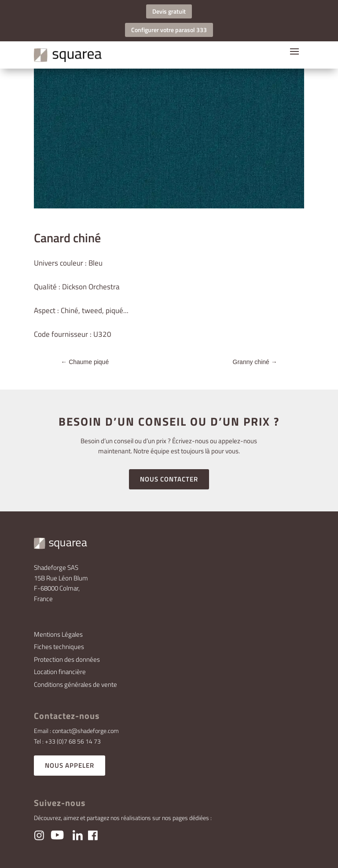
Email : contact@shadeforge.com (76, 731)
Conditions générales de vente (75, 684)
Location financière (60, 672)
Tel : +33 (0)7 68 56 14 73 (67, 741)
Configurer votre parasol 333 (169, 30)
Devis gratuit (169, 11)
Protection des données (67, 659)
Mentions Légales (58, 634)
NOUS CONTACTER (169, 479)
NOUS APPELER (70, 765)
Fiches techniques (59, 647)
